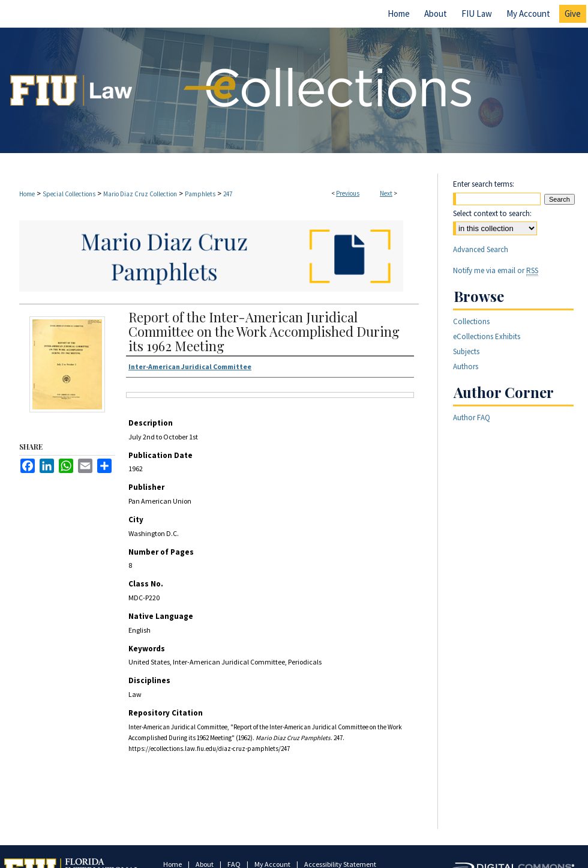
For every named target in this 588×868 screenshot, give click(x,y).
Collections (471, 321)
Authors (466, 366)
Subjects (466, 351)
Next (386, 193)
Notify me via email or (496, 270)
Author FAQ (472, 417)
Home (27, 194)
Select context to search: (492, 213)
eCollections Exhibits (487, 336)
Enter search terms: (484, 184)
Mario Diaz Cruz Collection (140, 194)
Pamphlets (200, 194)
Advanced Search (481, 249)
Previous (348, 193)
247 (228, 194)
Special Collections (69, 194)
